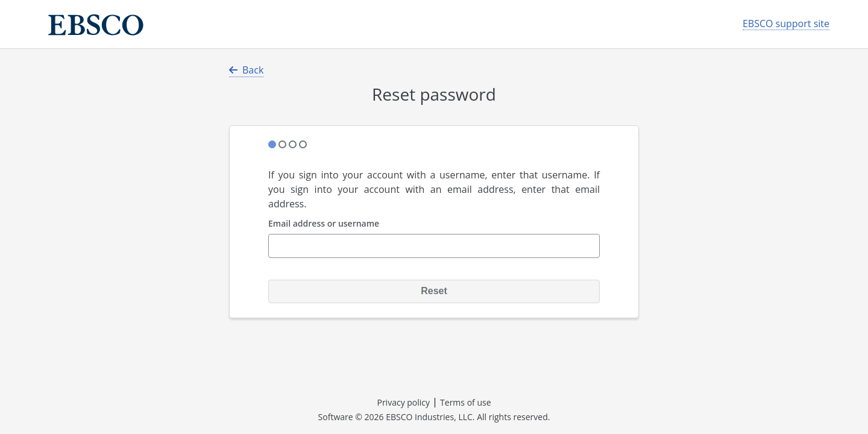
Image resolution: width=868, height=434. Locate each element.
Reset (434, 291)
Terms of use (465, 402)
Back (246, 70)
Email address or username (324, 224)
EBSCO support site (786, 24)
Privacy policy (403, 402)
